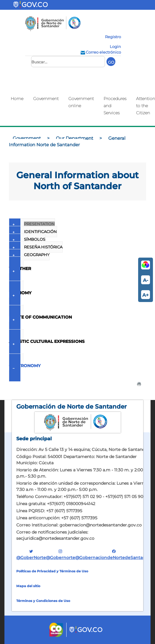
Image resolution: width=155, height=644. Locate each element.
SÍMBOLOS (27, 239)
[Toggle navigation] (63, 5)
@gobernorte (60, 554)
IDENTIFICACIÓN (33, 232)
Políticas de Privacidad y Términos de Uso (52, 571)
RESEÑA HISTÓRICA (36, 247)
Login (115, 46)
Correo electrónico (100, 52)
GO (111, 62)
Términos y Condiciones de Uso (43, 601)
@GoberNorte (31, 554)
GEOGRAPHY (29, 255)
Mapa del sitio (28, 586)
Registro (113, 37)
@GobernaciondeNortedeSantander (114, 554)
